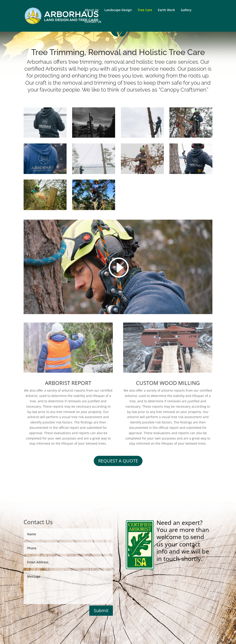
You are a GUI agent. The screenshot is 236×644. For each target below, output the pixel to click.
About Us (92, 10)
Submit (101, 610)
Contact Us (93, 22)
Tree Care (145, 10)
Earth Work (166, 10)
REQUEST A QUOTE (118, 461)
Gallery (186, 10)
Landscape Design (118, 10)
